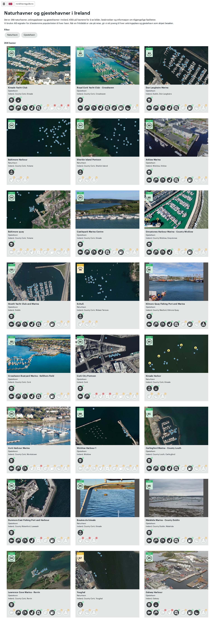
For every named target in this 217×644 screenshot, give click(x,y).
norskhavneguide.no (25, 4)
